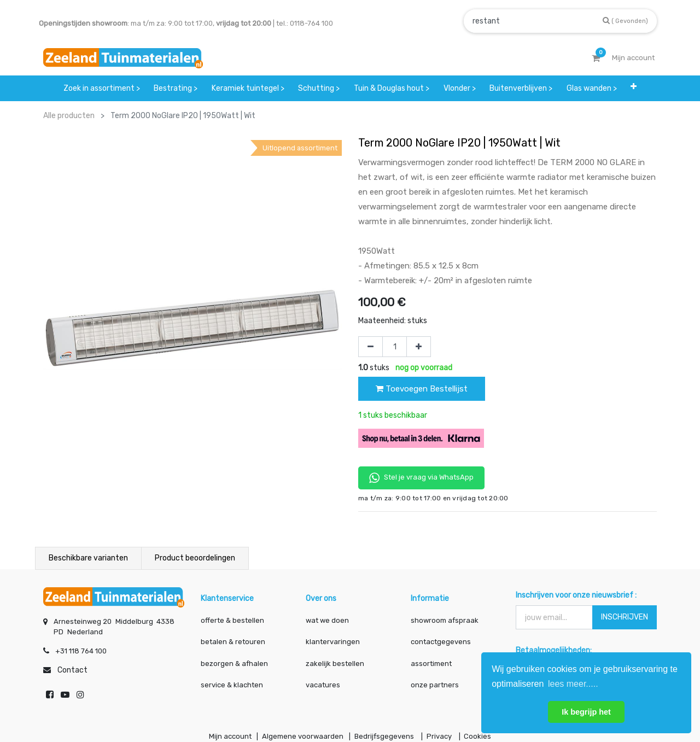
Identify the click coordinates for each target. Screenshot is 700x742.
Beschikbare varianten (88, 558)
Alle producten (69, 116)
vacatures (323, 685)
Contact (72, 670)
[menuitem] (102, 88)
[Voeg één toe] (419, 347)
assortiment (431, 664)
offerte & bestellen (233, 620)
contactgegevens (441, 642)
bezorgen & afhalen (234, 664)
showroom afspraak (445, 620)
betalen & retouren (233, 642)
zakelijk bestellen (335, 664)
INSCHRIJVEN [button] (625, 617)
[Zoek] (625, 21)
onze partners (435, 685)
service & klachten (232, 685)
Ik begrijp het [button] (586, 712)
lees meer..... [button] (573, 684)
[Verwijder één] (371, 347)
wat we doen (327, 620)
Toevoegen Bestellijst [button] (422, 389)
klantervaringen (333, 642)
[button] (634, 88)
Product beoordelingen (195, 558)
